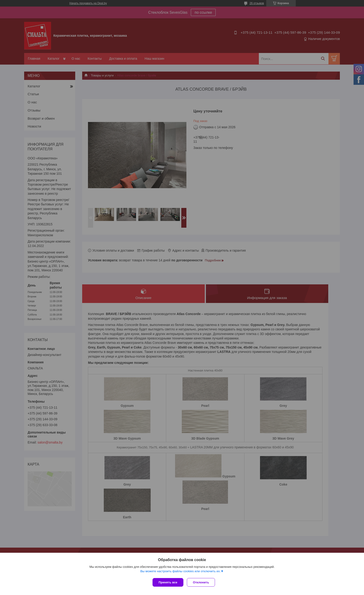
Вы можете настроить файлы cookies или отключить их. (180, 572)
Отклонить (202, 582)
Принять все (168, 582)
